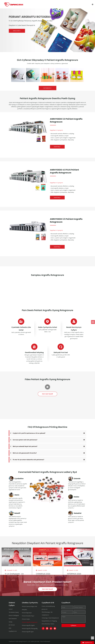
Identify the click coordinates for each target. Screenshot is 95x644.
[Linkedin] (47, 628)
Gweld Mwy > (57, 147)
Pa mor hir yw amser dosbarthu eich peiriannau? (27, 460)
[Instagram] (55, 628)
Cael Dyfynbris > (47, 88)
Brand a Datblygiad (14, 615)
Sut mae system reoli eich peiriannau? (24, 440)
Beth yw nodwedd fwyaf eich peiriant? (24, 446)
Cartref (11, 609)
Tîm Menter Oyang (14, 612)
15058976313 (45, 615)
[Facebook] (43, 628)
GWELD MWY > (17, 31)
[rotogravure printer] (28, 226)
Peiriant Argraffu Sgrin (28, 632)
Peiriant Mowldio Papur (28, 616)
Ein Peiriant (12, 625)
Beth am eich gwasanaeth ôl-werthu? (24, 453)
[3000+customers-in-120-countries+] (48, 490)
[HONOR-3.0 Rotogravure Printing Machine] (28, 128)
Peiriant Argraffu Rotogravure (30, 622)
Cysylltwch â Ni (13, 631)
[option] (18, 75)
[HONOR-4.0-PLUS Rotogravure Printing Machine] (28, 177)
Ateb (10, 628)
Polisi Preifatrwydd (45, 641)
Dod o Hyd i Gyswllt (48, 417)
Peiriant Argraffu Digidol (28, 625)
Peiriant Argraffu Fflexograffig (30, 628)
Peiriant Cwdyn (26, 619)
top (92, 638)
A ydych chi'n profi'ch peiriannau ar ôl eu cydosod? (28, 433)
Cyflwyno (73, 625)
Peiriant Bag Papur (27, 613)
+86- (52, 612)
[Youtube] (51, 628)
